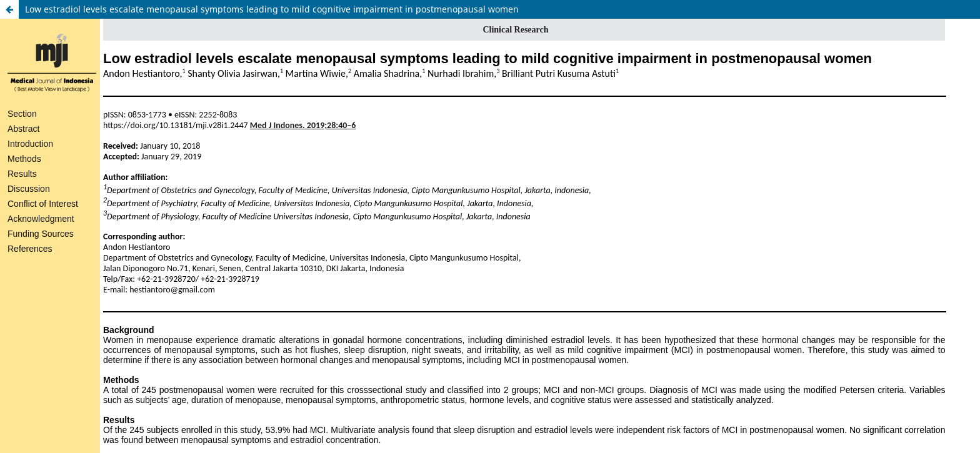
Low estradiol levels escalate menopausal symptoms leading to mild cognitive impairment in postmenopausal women (272, 9)
